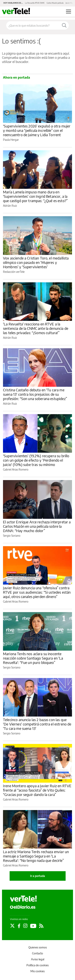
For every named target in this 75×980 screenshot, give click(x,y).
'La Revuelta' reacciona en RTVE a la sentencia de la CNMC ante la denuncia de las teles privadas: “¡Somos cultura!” (36, 328)
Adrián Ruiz (10, 206)
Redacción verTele (14, 272)
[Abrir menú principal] (68, 12)
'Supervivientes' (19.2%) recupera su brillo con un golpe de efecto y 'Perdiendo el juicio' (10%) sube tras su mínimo (36, 460)
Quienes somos (38, 947)
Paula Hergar (11, 140)
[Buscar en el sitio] (33, 25)
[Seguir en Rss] (41, 926)
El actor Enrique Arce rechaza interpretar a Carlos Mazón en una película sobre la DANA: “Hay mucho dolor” (37, 526)
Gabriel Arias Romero (16, 469)
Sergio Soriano (12, 536)
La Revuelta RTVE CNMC (35, 3)
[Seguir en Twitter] (12, 926)
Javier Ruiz (70, 3)
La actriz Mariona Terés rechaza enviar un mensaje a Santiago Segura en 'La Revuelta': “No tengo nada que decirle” (36, 856)
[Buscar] (64, 25)
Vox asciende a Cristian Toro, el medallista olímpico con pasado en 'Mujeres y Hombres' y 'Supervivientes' (36, 262)
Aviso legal (38, 959)
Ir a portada (38, 876)
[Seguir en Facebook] (19, 926)
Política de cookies (37, 965)
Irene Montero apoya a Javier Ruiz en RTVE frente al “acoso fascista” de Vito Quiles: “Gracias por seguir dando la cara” (37, 790)
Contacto (37, 953)
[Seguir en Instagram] (25, 926)
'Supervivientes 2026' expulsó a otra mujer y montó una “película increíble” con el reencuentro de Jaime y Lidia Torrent (37, 130)
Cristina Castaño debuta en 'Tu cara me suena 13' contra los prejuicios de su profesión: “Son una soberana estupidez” (35, 394)
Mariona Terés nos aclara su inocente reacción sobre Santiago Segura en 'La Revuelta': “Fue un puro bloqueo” (33, 658)
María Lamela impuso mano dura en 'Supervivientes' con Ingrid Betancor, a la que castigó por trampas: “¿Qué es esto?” (35, 196)
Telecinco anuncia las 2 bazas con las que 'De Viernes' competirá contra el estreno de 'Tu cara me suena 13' (37, 724)
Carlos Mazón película (55, 3)
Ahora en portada (16, 77)
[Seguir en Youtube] (33, 926)
